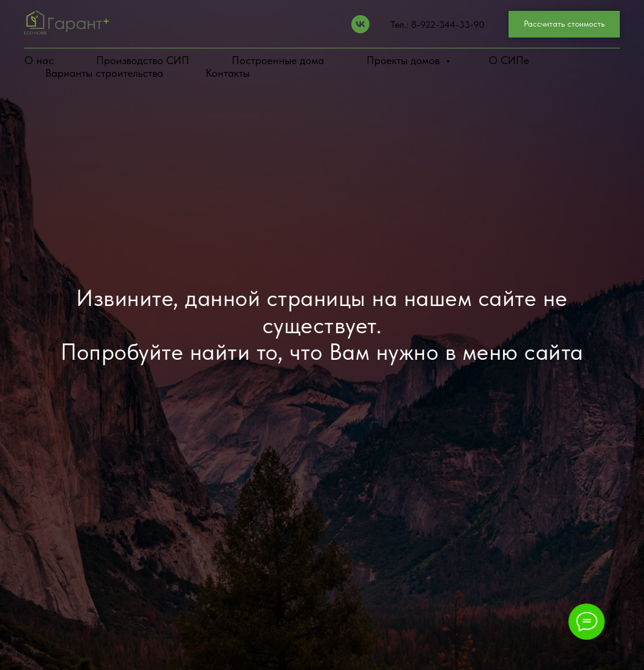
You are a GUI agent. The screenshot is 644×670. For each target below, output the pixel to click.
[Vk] (360, 24)
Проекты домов (405, 60)
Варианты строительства (104, 73)
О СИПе (509, 60)
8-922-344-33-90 (448, 24)
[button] (564, 24)
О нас (39, 60)
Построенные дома (278, 60)
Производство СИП (143, 60)
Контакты (228, 73)
